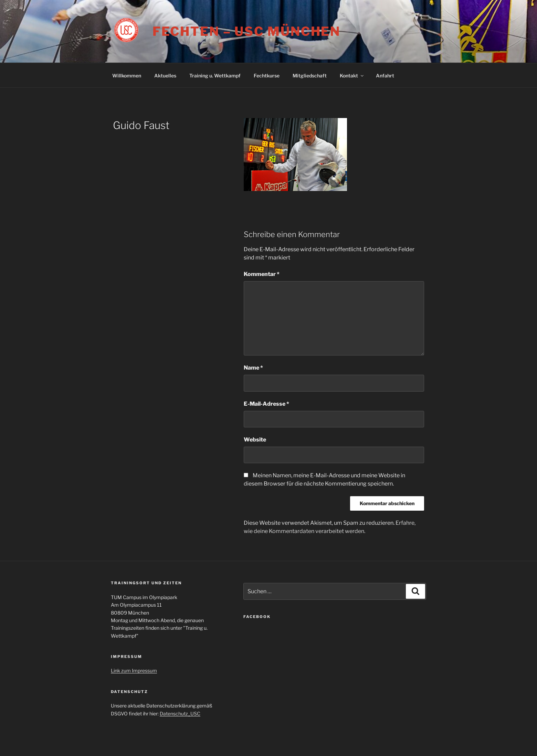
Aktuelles (165, 76)
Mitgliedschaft (310, 76)
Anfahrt (385, 76)
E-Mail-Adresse (266, 404)
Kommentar (262, 274)
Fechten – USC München (246, 31)
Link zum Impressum (134, 670)
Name (253, 368)
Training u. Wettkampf (215, 76)
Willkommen (127, 76)
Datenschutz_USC (180, 714)
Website (255, 440)
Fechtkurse (267, 76)
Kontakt (352, 76)
